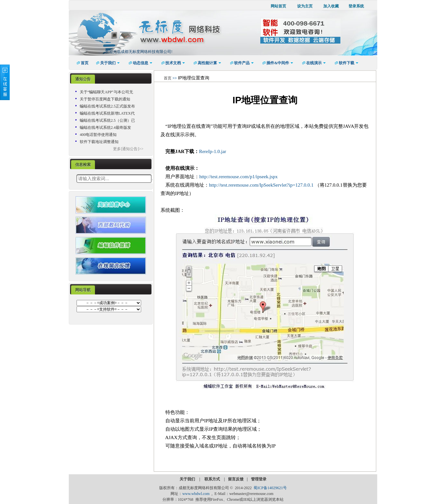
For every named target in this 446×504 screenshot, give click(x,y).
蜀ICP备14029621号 (270, 488)
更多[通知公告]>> (128, 149)
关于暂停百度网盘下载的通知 (105, 99)
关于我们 (188, 479)
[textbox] (114, 179)
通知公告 (83, 79)
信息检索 (83, 165)
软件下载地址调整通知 (99, 142)
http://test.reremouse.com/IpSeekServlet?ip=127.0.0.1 (262, 185)
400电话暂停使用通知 (98, 135)
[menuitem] (80, 63)
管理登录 (259, 479)
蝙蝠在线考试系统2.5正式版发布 (107, 106)
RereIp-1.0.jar (213, 151)
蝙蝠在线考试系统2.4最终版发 (105, 128)
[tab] (83, 79)
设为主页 (305, 6)
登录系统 (356, 6)
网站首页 (278, 6)
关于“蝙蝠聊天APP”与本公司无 (106, 92)
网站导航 (83, 290)
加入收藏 (331, 6)
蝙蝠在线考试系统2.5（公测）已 (107, 120)
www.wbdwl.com (196, 494)
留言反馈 (236, 479)
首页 (168, 78)
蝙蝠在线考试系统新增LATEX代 (107, 113)
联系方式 (213, 479)
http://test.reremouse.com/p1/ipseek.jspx (239, 177)
